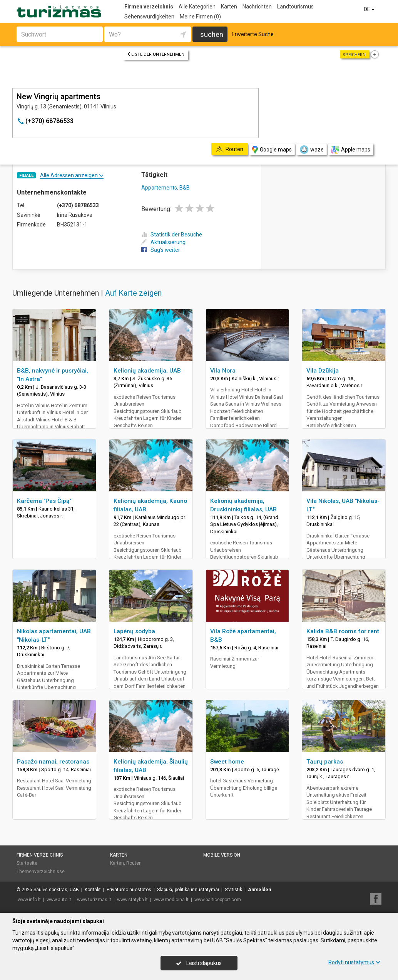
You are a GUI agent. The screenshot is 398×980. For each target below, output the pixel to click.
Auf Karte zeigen (133, 293)
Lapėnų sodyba (134, 631)
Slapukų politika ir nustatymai (188, 890)
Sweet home (227, 762)
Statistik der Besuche (172, 235)
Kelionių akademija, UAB (147, 371)
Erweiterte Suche (253, 34)
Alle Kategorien (197, 7)
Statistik (233, 890)
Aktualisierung (163, 242)
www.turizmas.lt (94, 900)
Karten (229, 7)
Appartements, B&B (166, 188)
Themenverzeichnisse (41, 872)
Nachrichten (257, 7)
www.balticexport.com (218, 900)
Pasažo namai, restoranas (53, 762)
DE (370, 9)
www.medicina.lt (171, 900)
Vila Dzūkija (323, 371)
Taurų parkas (325, 762)
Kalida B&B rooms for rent (343, 631)
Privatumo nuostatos (129, 890)
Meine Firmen (200, 17)
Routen (134, 863)
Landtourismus (295, 7)
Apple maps (351, 150)
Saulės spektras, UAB (56, 890)
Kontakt (93, 890)
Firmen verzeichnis (149, 7)
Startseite (27, 863)
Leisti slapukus (199, 963)
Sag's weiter (161, 250)
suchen (212, 34)
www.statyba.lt (132, 900)
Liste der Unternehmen (156, 54)
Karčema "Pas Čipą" (44, 501)
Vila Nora (223, 371)
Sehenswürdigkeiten (149, 17)
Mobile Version (222, 855)
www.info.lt (29, 900)
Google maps (272, 150)
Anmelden (259, 890)
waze (311, 150)
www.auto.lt (59, 900)
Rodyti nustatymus (355, 962)
